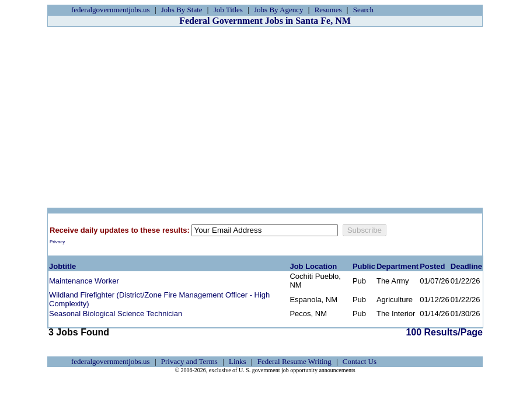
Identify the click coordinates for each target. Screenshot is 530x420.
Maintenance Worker (84, 281)
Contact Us (360, 361)
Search (363, 10)
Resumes (328, 10)
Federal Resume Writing (294, 361)
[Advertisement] (265, 117)
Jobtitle (62, 266)
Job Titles (228, 10)
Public (364, 266)
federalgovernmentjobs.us (111, 10)
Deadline (466, 266)
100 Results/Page (444, 332)
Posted (432, 266)
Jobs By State (182, 10)
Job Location (313, 266)
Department (397, 266)
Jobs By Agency (279, 10)
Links (238, 361)
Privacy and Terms (189, 361)
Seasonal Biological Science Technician (116, 314)
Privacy (57, 242)
